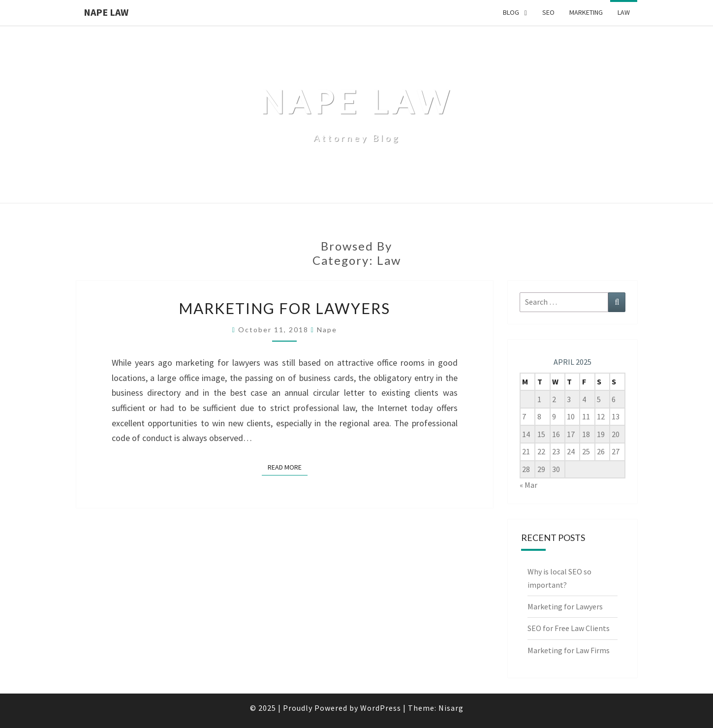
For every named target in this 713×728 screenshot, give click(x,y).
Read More (288, 467)
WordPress (381, 708)
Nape (327, 330)
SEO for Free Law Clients (569, 628)
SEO (548, 12)
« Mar (528, 485)
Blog (511, 12)
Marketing (586, 12)
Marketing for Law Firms (569, 650)
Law (624, 12)
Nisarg (451, 708)
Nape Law (106, 12)
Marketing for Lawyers (284, 308)
